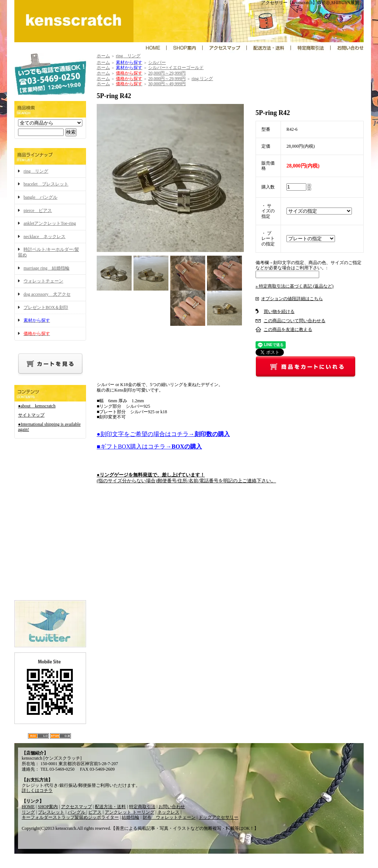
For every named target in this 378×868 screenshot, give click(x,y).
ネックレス (168, 812)
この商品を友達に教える (288, 329)
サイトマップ (31, 415)
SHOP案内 (48, 807)
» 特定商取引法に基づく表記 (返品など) (295, 286)
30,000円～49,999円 (167, 84)
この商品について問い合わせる (295, 321)
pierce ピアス (38, 210)
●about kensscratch (37, 406)
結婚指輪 (131, 817)
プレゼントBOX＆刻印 (46, 307)
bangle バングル (40, 197)
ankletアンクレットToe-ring (50, 223)
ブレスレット (51, 812)
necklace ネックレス (44, 237)
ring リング (36, 171)
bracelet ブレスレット (46, 184)
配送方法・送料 (110, 807)
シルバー (157, 62)
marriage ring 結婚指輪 (47, 268)
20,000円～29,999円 (167, 73)
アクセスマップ (76, 807)
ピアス (95, 812)
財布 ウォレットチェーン (169, 817)
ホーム (103, 56)
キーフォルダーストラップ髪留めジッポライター (70, 817)
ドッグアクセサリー (218, 817)
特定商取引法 (142, 807)
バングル (77, 812)
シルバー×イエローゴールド (176, 68)
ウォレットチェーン (43, 281)
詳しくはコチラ (37, 790)
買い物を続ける (279, 311)
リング (28, 812)
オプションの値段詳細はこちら (292, 299)
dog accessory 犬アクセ (47, 294)
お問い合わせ (172, 807)
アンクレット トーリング (130, 812)
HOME (28, 807)
